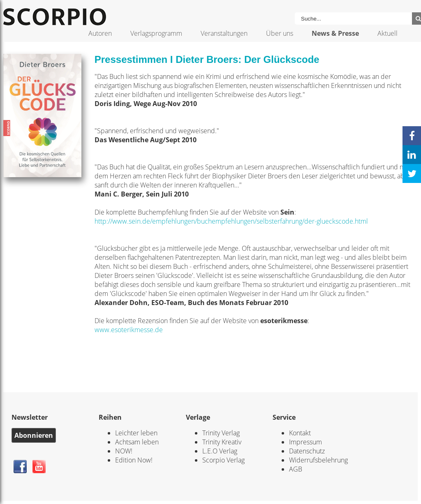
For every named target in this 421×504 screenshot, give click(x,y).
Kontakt (300, 433)
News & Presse (335, 33)
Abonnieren (34, 435)
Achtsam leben (137, 442)
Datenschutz (307, 451)
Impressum (305, 442)
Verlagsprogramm (156, 33)
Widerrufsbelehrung (318, 460)
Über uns (280, 33)
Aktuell (387, 33)
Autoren (100, 33)
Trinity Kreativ (222, 442)
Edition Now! (134, 460)
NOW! (124, 451)
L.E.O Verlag (220, 451)
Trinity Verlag (221, 433)
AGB (296, 469)
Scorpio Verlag (223, 460)
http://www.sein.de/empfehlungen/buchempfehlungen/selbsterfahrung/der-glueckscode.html (231, 221)
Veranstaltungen (224, 33)
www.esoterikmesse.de (129, 330)
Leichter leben (136, 433)
